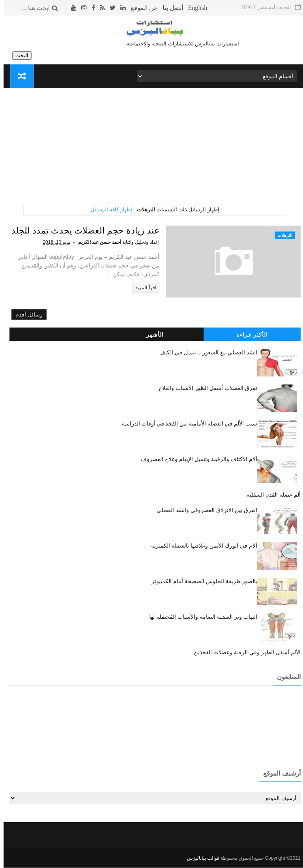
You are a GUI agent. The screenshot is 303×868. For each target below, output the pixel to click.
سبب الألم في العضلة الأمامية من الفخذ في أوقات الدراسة (186, 424)
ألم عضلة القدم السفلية (270, 495)
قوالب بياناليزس (200, 859)
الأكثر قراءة (249, 335)
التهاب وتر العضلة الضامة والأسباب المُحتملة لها (199, 617)
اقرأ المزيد (161, 288)
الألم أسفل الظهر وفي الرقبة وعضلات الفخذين (243, 653)
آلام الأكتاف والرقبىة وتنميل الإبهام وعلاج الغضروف (195, 459)
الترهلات (281, 235)
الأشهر (151, 335)
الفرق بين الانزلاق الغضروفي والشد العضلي (203, 510)
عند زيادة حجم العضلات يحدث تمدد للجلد (101, 231)
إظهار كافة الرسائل (108, 210)
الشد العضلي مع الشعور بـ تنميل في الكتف (205, 353)
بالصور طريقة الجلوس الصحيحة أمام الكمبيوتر (201, 582)
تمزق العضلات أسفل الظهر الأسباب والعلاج (204, 388)
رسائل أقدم (25, 315)
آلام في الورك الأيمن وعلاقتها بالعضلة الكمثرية (200, 546)
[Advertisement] (152, 149)
